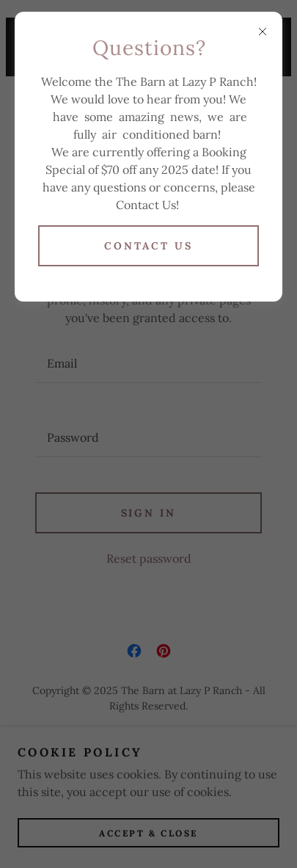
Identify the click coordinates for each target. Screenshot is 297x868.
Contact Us (148, 246)
